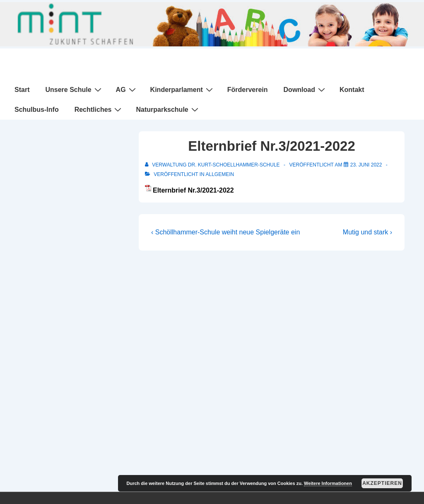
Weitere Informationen (328, 483)
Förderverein (248, 90)
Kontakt (352, 90)
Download (305, 89)
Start (22, 90)
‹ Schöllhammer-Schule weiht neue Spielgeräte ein (225, 232)
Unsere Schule (74, 89)
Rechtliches (99, 109)
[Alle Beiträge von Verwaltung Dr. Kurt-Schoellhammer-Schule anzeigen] (213, 165)
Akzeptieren (382, 483)
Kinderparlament (183, 89)
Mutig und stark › (367, 232)
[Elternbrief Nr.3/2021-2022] (366, 165)
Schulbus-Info (37, 110)
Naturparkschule (168, 109)
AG (127, 89)
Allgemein (220, 174)
